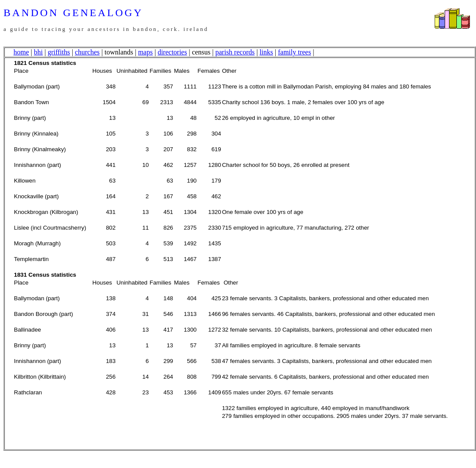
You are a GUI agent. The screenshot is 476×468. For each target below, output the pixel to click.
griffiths (59, 52)
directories (172, 52)
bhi (38, 52)
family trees (294, 52)
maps (145, 52)
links (266, 52)
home (21, 52)
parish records (235, 52)
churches (87, 52)
